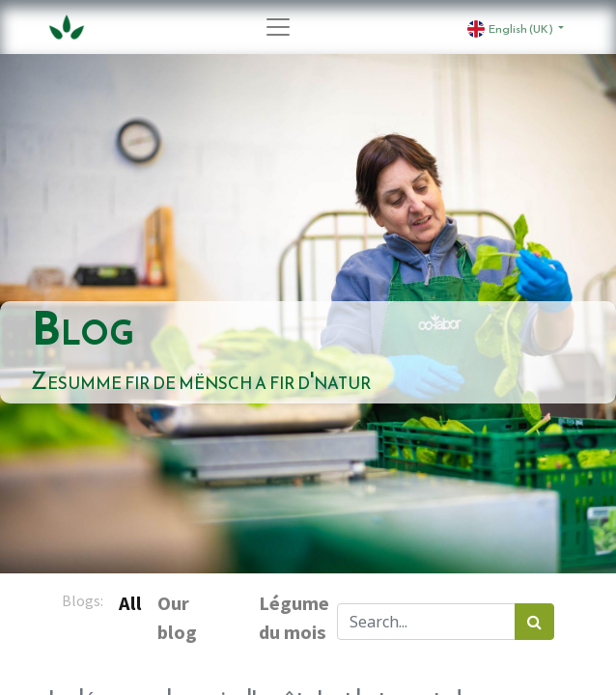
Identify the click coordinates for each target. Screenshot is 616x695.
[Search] (534, 622)
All (130, 603)
